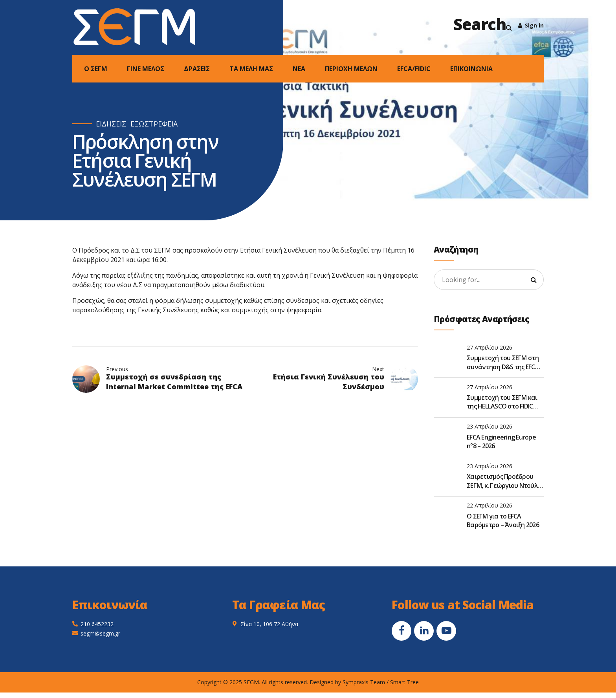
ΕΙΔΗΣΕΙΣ (111, 124)
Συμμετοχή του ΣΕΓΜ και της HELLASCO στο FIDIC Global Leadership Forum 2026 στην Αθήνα (502, 402)
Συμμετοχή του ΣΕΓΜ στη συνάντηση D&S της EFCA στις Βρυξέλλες (503, 362)
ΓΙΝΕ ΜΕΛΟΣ (146, 69)
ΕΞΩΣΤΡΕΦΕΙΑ (154, 124)
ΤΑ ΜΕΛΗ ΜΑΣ (251, 69)
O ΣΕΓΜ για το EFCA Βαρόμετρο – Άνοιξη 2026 (503, 520)
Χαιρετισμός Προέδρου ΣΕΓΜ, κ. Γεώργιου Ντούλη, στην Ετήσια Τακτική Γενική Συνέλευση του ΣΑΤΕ (504, 481)
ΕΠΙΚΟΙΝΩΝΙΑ (471, 69)
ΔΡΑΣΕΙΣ (197, 69)
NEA (299, 69)
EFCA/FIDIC (414, 69)
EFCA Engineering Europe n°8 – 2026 (501, 442)
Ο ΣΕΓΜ (96, 69)
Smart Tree (404, 682)
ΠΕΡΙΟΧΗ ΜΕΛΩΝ (351, 69)
